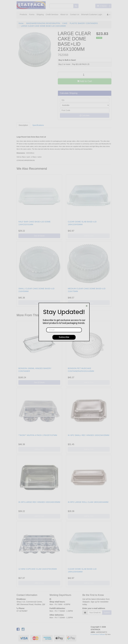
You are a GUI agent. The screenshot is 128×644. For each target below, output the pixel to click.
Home (21, 23)
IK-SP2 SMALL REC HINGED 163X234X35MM (89, 435)
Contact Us (75, 14)
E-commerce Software (98, 634)
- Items (102, 6)
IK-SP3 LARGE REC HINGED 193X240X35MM (39, 502)
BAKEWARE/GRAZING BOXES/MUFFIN (43, 23)
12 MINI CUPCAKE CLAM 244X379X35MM (38, 569)
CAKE (65, 23)
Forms (32, 14)
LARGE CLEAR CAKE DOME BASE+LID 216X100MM (43, 26)
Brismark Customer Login (92, 14)
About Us (64, 14)
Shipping (40, 14)
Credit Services (52, 14)
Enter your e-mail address (94, 608)
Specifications (38, 125)
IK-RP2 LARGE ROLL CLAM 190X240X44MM (88, 502)
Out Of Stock (39, 236)
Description (23, 125)
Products (23, 14)
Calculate (85, 115)
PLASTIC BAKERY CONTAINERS (84, 23)
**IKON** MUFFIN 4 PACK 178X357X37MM (38, 435)
